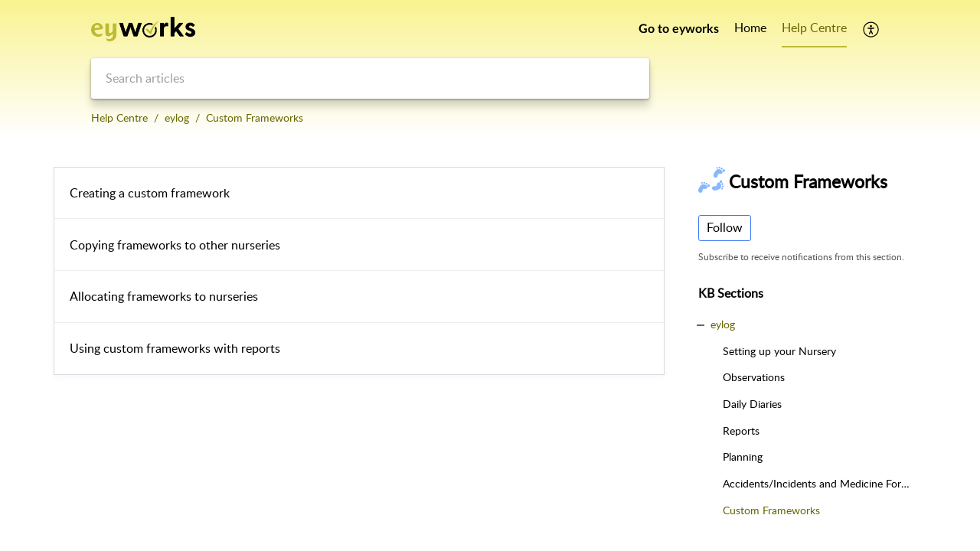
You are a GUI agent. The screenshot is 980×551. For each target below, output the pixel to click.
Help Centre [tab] (814, 28)
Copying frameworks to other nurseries (175, 245)
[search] (370, 78)
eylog (177, 117)
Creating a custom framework (150, 193)
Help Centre (119, 117)
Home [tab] (750, 28)
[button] (872, 29)
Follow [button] (725, 227)
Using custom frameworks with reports (175, 348)
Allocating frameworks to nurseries (164, 296)
